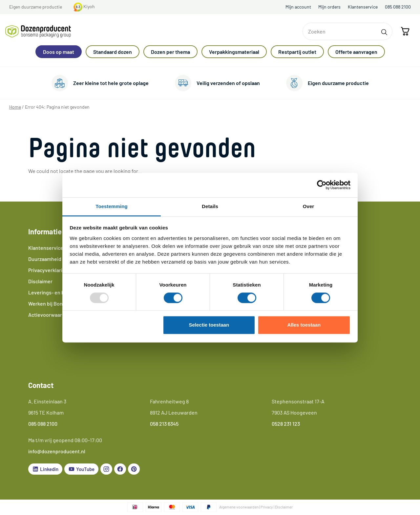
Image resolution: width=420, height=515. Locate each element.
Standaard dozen (113, 52)
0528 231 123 (286, 424)
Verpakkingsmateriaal (234, 52)
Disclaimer (40, 281)
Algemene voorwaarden (239, 507)
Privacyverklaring (48, 270)
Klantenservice (363, 7)
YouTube (81, 469)
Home (15, 107)
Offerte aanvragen (356, 52)
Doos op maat (59, 52)
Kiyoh (84, 6)
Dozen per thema (170, 52)
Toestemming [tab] (112, 206)
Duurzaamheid (45, 259)
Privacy (267, 507)
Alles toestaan (304, 325)
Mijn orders (329, 7)
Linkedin (45, 469)
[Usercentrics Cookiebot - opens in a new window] (322, 185)
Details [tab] (210, 206)
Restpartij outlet (297, 52)
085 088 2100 (398, 7)
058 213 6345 (164, 424)
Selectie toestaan (209, 325)
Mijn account (298, 7)
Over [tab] (309, 206)
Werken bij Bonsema (52, 303)
